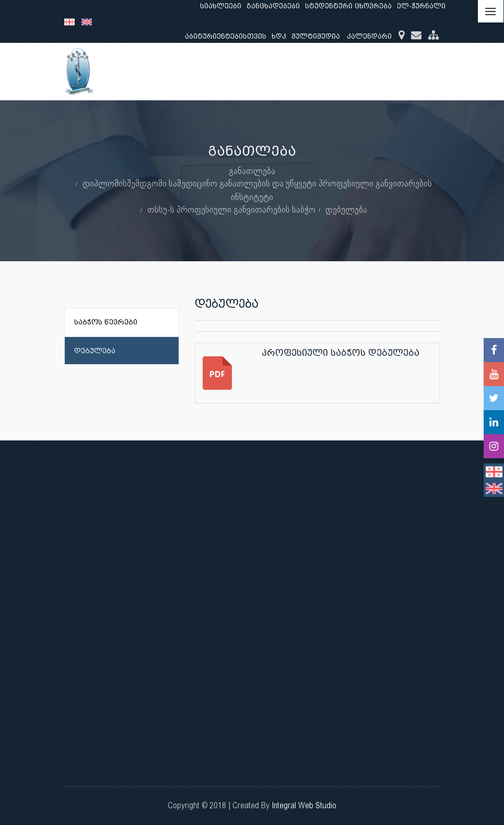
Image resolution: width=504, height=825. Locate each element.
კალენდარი (369, 36)
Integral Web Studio (304, 805)
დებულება (346, 209)
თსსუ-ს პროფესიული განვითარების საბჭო (231, 209)
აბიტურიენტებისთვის (226, 36)
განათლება (252, 171)
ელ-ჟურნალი (421, 6)
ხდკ (279, 36)
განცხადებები (273, 6)
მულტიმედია (316, 36)
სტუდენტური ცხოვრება (348, 6)
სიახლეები (221, 6)
